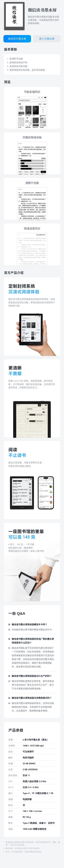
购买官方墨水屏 (17, 39)
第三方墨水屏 (47, 39)
